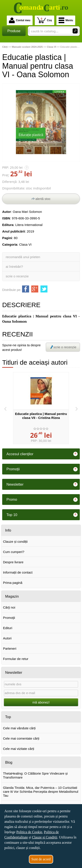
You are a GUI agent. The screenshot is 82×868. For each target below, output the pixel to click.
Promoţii (9, 618)
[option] (41, 408)
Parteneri (10, 648)
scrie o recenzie (17, 276)
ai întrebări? (14, 267)
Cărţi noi (9, 607)
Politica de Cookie (29, 832)
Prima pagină (13, 583)
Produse (14, 31)
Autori (7, 638)
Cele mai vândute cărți (19, 728)
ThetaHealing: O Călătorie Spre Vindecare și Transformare (35, 775)
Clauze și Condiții (45, 837)
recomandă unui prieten (23, 257)
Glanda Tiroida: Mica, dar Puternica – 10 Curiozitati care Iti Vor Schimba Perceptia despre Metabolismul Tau (41, 792)
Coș (44, 20)
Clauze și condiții (15, 542)
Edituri (8, 628)
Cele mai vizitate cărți (19, 749)
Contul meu (20, 20)
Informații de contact (18, 572)
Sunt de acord (41, 859)
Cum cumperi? (14, 552)
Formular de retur (16, 659)
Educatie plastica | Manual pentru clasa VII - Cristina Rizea (41, 416)
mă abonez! (41, 702)
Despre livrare (13, 562)
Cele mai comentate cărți (21, 738)
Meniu (66, 20)
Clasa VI (25, 244)
